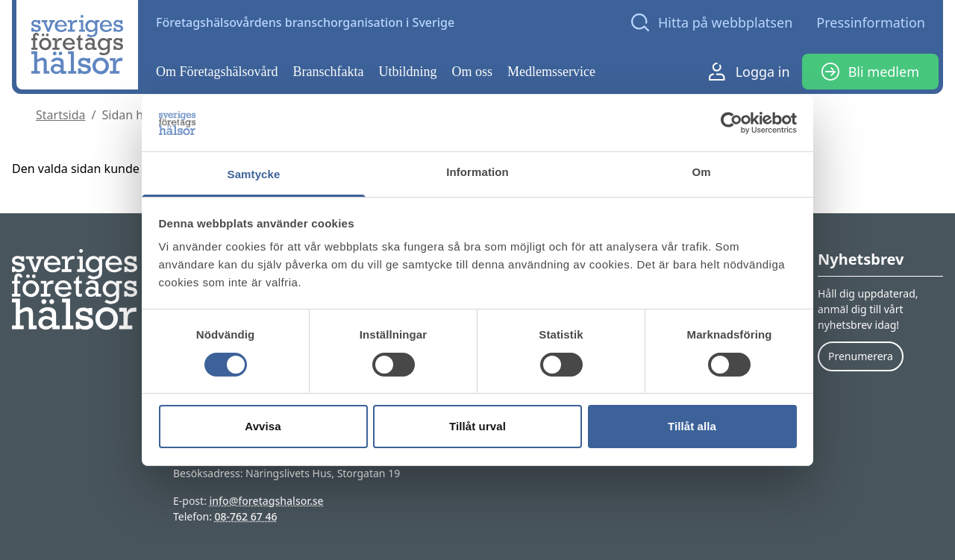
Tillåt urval (477, 426)
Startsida (61, 115)
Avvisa (263, 426)
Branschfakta (329, 72)
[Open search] (712, 22)
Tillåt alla (692, 426)
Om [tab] (701, 172)
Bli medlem (870, 72)
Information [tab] (477, 172)
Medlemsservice (551, 72)
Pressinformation (871, 22)
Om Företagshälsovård (217, 72)
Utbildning (408, 72)
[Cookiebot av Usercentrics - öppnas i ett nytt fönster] (732, 123)
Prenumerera (861, 356)
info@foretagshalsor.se (267, 501)
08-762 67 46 (246, 516)
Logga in (749, 72)
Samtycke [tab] (254, 174)
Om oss (473, 72)
